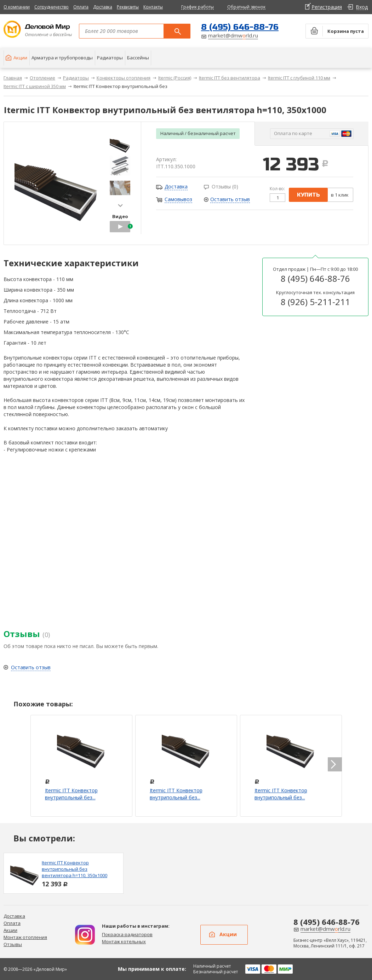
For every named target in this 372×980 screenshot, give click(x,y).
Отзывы (13, 944)
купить (308, 195)
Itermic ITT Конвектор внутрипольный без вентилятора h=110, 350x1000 (75, 869)
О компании (17, 7)
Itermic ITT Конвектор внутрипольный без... (71, 794)
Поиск (177, 31)
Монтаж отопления (25, 937)
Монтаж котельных (124, 941)
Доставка (103, 7)
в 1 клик (340, 195)
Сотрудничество (51, 7)
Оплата (81, 7)
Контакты (153, 7)
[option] (64, 873)
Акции (10, 930)
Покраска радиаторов (127, 934)
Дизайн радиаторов (85, 935)
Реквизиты (128, 7)
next (120, 206)
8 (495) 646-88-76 (240, 27)
